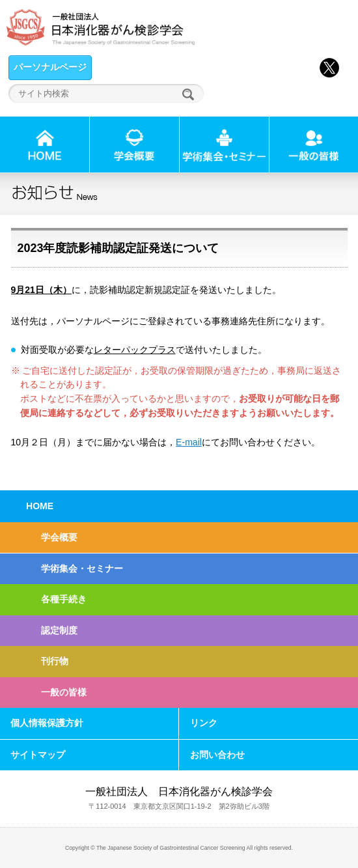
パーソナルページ (50, 67)
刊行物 (55, 661)
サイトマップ (38, 755)
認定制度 (59, 630)
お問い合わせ (217, 755)
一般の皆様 (64, 692)
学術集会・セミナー (82, 568)
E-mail (189, 442)
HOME (40, 506)
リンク (204, 723)
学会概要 (59, 537)
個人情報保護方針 (47, 723)
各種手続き (64, 599)
